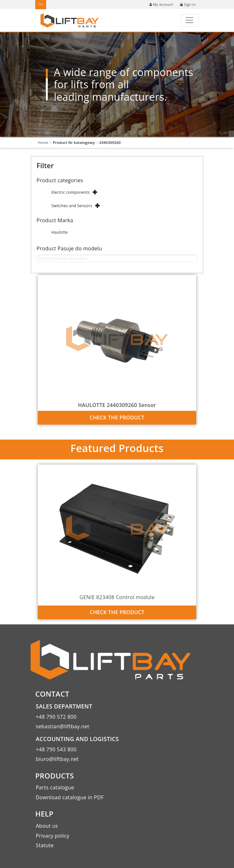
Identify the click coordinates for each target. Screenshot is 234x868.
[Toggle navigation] (189, 20)
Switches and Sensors (72, 206)
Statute (45, 845)
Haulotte (59, 232)
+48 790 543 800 (56, 749)
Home (43, 142)
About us (47, 826)
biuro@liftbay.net (57, 759)
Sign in (188, 4)
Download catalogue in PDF (70, 797)
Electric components (70, 192)
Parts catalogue (55, 787)
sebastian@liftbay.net (63, 726)
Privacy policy (53, 836)
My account (161, 4)
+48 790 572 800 (56, 717)
